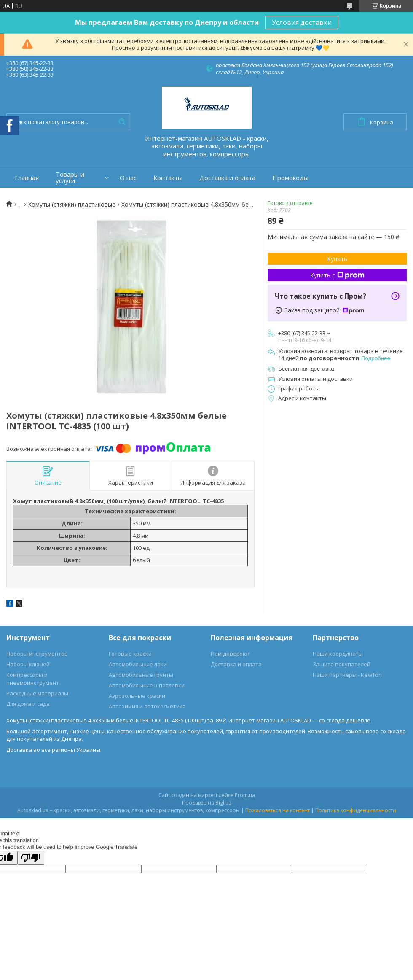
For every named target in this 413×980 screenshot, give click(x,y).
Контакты (168, 178)
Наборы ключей (28, 664)
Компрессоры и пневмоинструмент (33, 679)
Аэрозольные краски (137, 696)
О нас (128, 178)
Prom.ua (245, 795)
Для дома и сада (28, 704)
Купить (337, 259)
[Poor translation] (31, 858)
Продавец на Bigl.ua (207, 803)
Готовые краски (130, 654)
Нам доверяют (231, 654)
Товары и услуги (70, 178)
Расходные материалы (37, 693)
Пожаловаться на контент (278, 810)
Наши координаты (338, 654)
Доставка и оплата (227, 178)
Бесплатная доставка (306, 369)
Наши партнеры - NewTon (347, 675)
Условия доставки (302, 22)
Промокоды (290, 178)
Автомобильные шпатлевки (147, 685)
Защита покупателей (342, 664)
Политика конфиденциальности (356, 810)
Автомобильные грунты (141, 675)
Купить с (337, 275)
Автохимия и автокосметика (147, 706)
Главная (27, 178)
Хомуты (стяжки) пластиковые (72, 205)
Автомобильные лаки (138, 664)
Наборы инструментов (37, 654)
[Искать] (122, 122)
